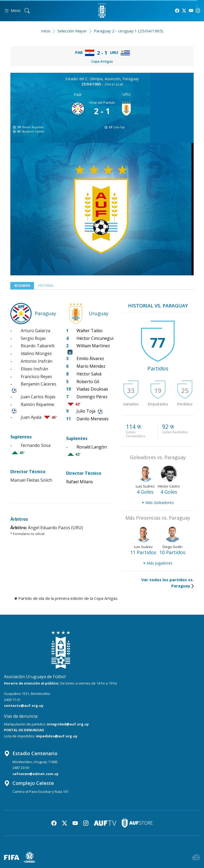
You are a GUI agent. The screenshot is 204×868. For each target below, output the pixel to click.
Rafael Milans (80, 482)
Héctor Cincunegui (95, 338)
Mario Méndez (91, 366)
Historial (46, 286)
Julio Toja (119, 127)
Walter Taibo (90, 331)
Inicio (46, 31)
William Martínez (93, 346)
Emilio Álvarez (90, 358)
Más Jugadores (158, 563)
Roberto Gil (88, 382)
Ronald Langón (92, 447)
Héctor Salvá (89, 374)
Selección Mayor (72, 31)
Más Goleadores (158, 503)
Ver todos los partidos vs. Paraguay (167, 583)
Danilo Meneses (93, 419)
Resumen (22, 286)
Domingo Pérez (92, 397)
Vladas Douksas (92, 389)
